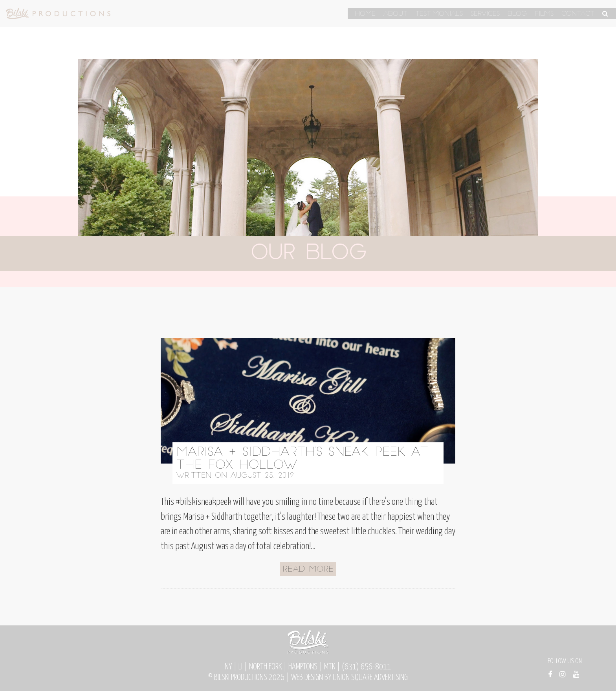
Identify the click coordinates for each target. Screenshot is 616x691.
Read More (308, 570)
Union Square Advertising (370, 678)
